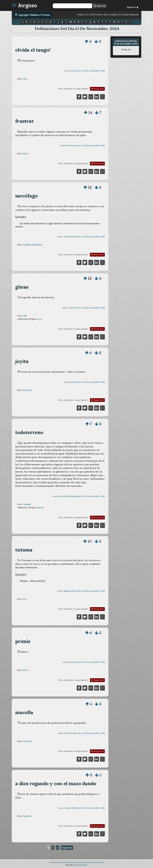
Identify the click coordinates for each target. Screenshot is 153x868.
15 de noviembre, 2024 (94, 71)
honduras (27, 390)
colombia (27, 504)
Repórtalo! (97, 89)
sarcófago (26, 196)
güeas (22, 287)
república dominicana (32, 245)
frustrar (25, 121)
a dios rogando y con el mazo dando (56, 783)
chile (25, 316)
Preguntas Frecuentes (80, 862)
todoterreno (29, 432)
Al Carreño (76, 382)
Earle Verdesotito (73, 733)
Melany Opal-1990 (72, 591)
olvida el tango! (33, 50)
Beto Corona (75, 662)
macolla (24, 712)
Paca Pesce (76, 71)
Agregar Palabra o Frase (33, 15)
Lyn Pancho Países (72, 237)
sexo (40, 319)
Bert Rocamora (74, 146)
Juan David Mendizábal (70, 496)
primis (23, 641)
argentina (27, 816)
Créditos (67, 862)
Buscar (100, 6)
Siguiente (67, 848)
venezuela (27, 741)
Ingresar (133, 7)
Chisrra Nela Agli (73, 808)
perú (25, 599)
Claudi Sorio (75, 308)
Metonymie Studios (81, 865)
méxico (26, 154)
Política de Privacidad (96, 862)
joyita (22, 361)
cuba (25, 79)
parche (41, 508)
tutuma (24, 550)
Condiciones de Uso (56, 862)
